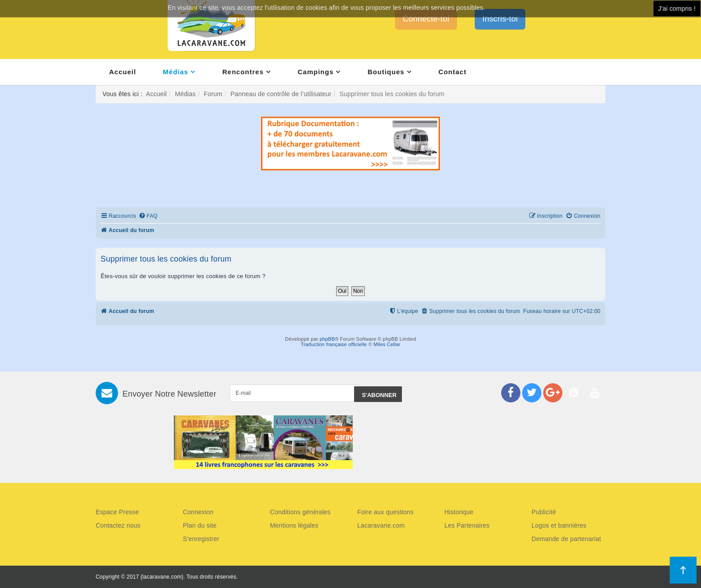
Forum (213, 94)
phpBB (327, 339)
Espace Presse (117, 512)
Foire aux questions (385, 512)
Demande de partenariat (566, 539)
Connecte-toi (426, 19)
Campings (316, 72)
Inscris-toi (500, 19)
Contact (453, 72)
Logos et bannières (559, 525)
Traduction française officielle (334, 344)
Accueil (122, 72)
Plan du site (200, 525)
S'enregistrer (201, 539)
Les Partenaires (467, 525)
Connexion (198, 512)
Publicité (544, 512)
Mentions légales (294, 525)
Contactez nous (118, 525)
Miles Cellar (387, 344)
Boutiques (386, 72)
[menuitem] (148, 216)
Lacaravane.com (381, 525)
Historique (459, 512)
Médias (175, 72)
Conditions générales (300, 512)
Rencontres (243, 72)
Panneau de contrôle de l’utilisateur (281, 94)
